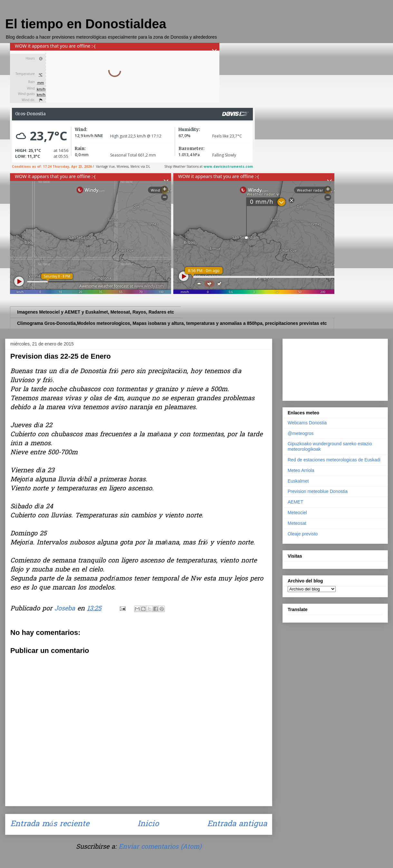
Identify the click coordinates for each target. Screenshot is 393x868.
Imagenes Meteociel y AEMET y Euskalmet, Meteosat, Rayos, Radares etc (96, 312)
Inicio (148, 824)
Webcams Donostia (307, 423)
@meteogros (301, 433)
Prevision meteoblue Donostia (318, 491)
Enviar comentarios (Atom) (160, 847)
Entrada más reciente (50, 824)
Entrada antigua (237, 824)
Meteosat (297, 523)
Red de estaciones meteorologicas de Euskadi (334, 460)
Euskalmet (298, 481)
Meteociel (297, 513)
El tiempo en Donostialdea (86, 24)
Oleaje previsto (303, 534)
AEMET (295, 502)
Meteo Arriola (301, 470)
